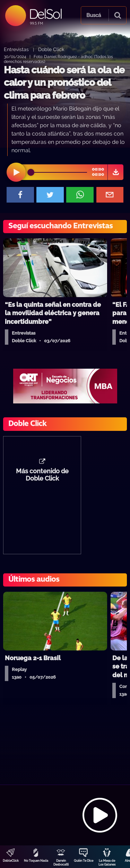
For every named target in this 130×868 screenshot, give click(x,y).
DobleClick (11, 861)
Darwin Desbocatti (61, 863)
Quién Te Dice (84, 861)
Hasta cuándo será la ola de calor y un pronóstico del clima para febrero (64, 83)
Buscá (94, 15)
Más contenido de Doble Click (42, 475)
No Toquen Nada (36, 861)
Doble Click (51, 49)
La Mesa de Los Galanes (107, 863)
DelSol (45, 14)
